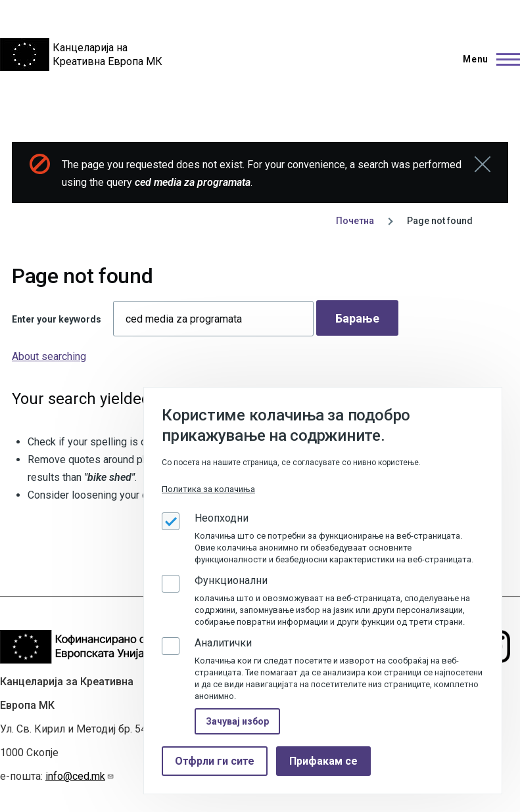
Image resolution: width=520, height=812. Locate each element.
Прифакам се (323, 761)
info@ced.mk (80, 776)
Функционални (231, 580)
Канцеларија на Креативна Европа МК (107, 55)
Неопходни (222, 518)
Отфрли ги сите (215, 761)
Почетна (355, 221)
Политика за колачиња (208, 489)
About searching (49, 356)
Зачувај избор (237, 721)
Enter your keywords (57, 319)
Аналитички (223, 643)
